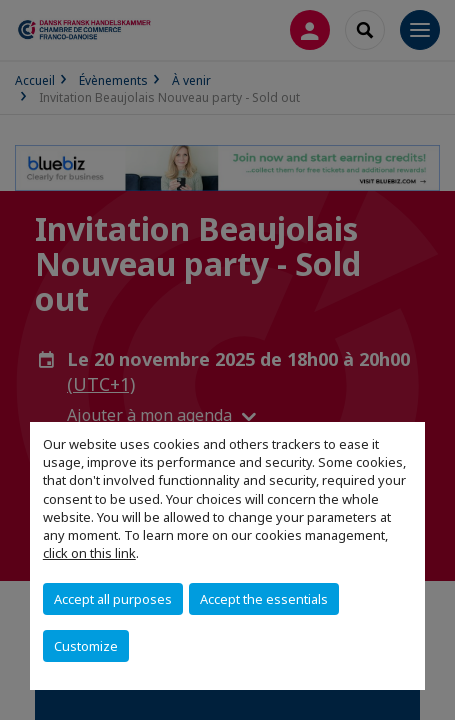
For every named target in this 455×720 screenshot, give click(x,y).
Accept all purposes (113, 599)
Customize (86, 646)
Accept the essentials (264, 599)
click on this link (89, 553)
